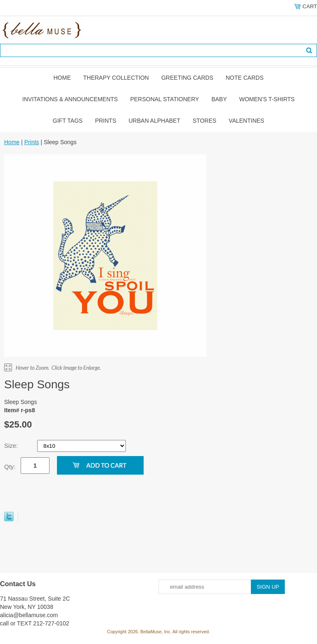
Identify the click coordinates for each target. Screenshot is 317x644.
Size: (12, 446)
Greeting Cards (187, 78)
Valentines (246, 121)
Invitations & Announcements (70, 99)
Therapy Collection (116, 78)
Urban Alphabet (155, 121)
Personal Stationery (164, 99)
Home (62, 78)
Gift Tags (68, 121)
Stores (205, 121)
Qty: (10, 467)
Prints (105, 121)
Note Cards (245, 78)
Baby (219, 99)
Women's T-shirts (267, 99)
